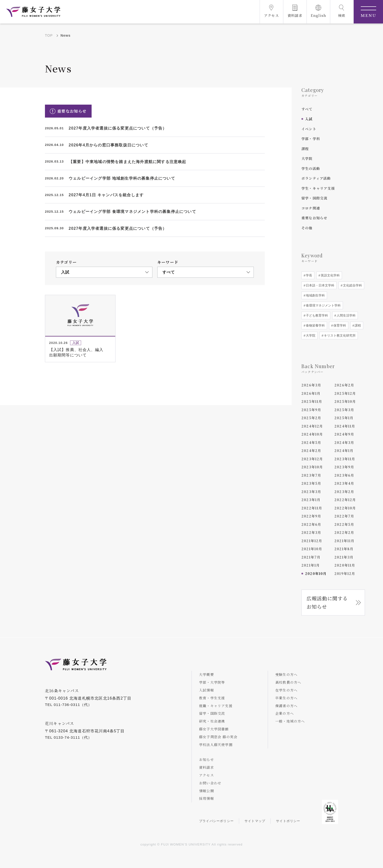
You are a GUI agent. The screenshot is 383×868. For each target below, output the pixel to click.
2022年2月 (344, 532)
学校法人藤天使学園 (216, 745)
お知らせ (207, 759)
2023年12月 (312, 459)
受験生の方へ (286, 674)
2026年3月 (311, 385)
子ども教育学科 (316, 315)
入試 (309, 119)
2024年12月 (312, 426)
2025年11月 (312, 401)
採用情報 (207, 798)
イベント (309, 129)
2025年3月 (344, 410)
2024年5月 (311, 442)
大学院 (307, 158)
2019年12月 (345, 573)
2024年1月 (344, 450)
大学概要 (207, 674)
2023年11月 (345, 459)
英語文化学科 (330, 275)
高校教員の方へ (288, 682)
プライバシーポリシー (216, 821)
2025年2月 (311, 418)
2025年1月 (344, 418)
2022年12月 (345, 500)
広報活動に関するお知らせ (327, 602)
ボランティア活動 (316, 178)
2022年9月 (311, 516)
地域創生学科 (315, 295)
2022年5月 (344, 524)
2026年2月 (344, 385)
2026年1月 (311, 393)
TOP (49, 35)
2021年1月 (311, 565)
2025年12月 (345, 393)
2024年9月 (344, 434)
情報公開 (207, 791)
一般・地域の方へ (290, 721)
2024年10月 (312, 434)
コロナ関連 (311, 208)
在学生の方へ (286, 690)
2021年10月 (312, 549)
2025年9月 (311, 410)
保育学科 (339, 325)
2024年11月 (345, 426)
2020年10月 (316, 573)
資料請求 (207, 767)
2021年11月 (345, 541)
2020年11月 (345, 565)
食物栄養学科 (315, 325)
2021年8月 (344, 549)
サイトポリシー (288, 821)
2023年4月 (344, 483)
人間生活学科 (346, 315)
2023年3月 (311, 492)
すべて (307, 109)
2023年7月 (311, 475)
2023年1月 (311, 500)
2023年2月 (344, 492)
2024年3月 (344, 442)
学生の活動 (311, 168)
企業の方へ (285, 713)
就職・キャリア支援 (216, 706)
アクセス (207, 775)
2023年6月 (344, 475)
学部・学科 (311, 139)
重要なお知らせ (314, 218)
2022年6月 (311, 524)
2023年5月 (311, 483)
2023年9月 (344, 467)
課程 (305, 149)
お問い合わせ (210, 783)
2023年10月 (312, 467)
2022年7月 (344, 516)
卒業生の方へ (286, 698)
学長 (309, 275)
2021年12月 (312, 541)
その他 (307, 228)
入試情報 (207, 690)
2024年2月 (311, 450)
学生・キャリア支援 (318, 188)
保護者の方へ (286, 706)
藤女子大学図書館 (214, 729)
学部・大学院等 (212, 682)
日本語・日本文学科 (320, 285)
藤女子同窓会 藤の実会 (218, 737)
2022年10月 (345, 508)
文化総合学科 (352, 285)
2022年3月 (311, 532)
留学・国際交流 (314, 198)
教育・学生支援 (212, 698)
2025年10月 (345, 401)
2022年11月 (312, 508)
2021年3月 (344, 557)
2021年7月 (311, 557)
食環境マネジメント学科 (323, 305)
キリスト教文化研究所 (339, 335)
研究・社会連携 (212, 721)
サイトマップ (255, 821)
